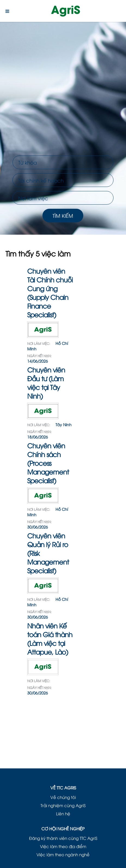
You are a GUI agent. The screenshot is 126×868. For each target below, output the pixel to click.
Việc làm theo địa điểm (63, 846)
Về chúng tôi (63, 797)
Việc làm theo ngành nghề (63, 854)
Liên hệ (63, 813)
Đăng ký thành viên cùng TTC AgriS (63, 838)
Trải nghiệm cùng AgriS (63, 805)
